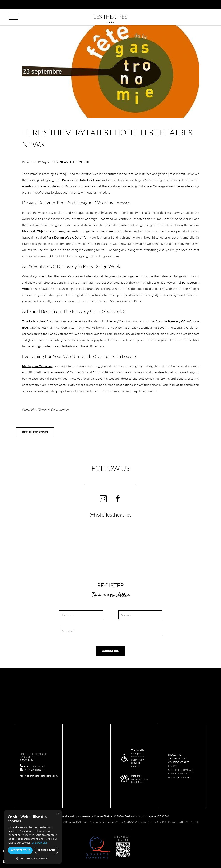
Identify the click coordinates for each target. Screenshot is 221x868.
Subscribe (110, 651)
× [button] (58, 814)
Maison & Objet (34, 231)
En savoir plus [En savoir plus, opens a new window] (40, 843)
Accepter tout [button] (20, 850)
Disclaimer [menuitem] (176, 755)
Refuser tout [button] (46, 850)
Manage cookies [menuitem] (179, 777)
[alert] (33, 837)
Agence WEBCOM (159, 816)
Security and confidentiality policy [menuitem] (179, 762)
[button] (33, 858)
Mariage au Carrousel (37, 366)
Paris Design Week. (60, 237)
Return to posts (35, 432)
